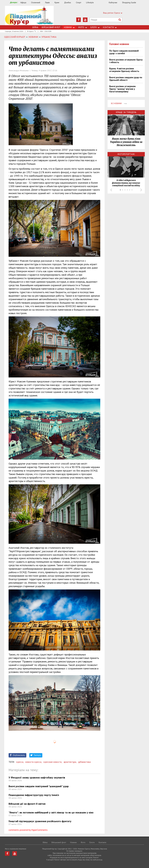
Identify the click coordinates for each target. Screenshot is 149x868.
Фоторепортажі (126, 154)
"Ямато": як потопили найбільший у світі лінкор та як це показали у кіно (51, 812)
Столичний (36, 2)
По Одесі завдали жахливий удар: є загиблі (124, 52)
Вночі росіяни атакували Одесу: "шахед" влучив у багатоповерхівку (122, 89)
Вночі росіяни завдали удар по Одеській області (126, 79)
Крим (57, 2)
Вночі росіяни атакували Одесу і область (126, 61)
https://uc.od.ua (29, 16)
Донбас (68, 2)
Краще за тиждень (126, 112)
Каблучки (113, 2)
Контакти (110, 27)
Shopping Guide (129, 2)
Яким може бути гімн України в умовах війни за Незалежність (126, 142)
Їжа (103, 3)
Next (141, 190)
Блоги (95, 27)
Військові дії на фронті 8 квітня (27, 804)
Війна (35, 27)
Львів (47, 2)
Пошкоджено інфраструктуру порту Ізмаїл (34, 795)
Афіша (23, 2)
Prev (111, 190)
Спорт (79, 2)
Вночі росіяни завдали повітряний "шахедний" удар (39, 786)
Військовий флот (51, 27)
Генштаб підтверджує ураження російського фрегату (40, 821)
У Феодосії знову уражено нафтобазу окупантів (37, 778)
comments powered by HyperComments (28, 830)
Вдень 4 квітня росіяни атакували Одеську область (124, 70)
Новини (69, 27)
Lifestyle (90, 2)
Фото (83, 27)
